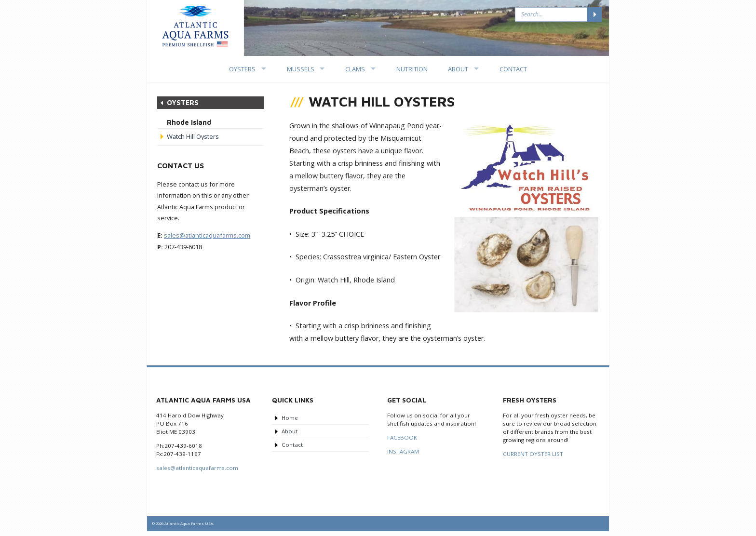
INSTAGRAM (403, 451)
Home (290, 418)
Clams (355, 69)
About (458, 69)
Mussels (301, 69)
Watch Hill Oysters (193, 136)
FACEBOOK (402, 437)
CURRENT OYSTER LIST (533, 454)
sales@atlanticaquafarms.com (207, 235)
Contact (513, 69)
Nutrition (412, 69)
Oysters (242, 69)
